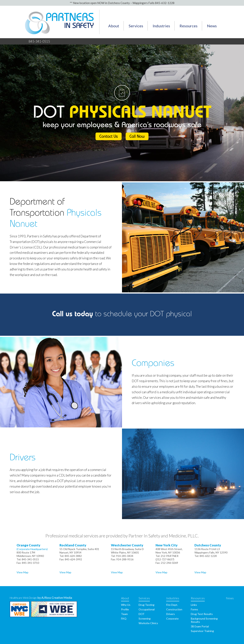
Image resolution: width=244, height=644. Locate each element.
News (212, 26)
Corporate (172, 619)
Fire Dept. (172, 605)
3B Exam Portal (200, 626)
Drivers (171, 614)
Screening (145, 619)
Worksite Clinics (148, 623)
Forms (194, 609)
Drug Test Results (202, 614)
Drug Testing (146, 605)
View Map (22, 572)
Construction (174, 609)
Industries (161, 26)
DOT (142, 614)
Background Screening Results (204, 620)
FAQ (124, 619)
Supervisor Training (202, 631)
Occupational (147, 609)
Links (194, 605)
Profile (125, 609)
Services (136, 26)
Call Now (137, 137)
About (114, 26)
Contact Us (109, 137)
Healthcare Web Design (23, 598)
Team (124, 614)
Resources (189, 26)
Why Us (126, 605)
